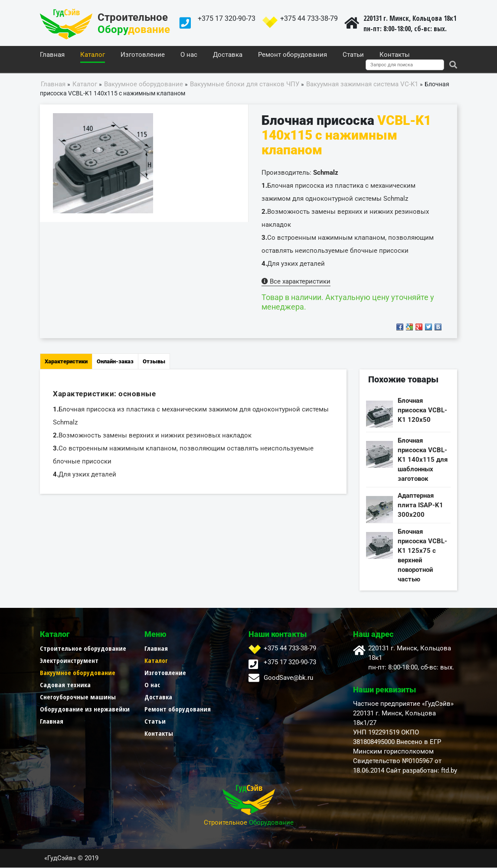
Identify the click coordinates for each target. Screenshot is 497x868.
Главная (52, 55)
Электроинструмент (69, 661)
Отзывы (154, 362)
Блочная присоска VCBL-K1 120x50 (422, 411)
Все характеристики (296, 282)
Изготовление (143, 55)
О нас (189, 55)
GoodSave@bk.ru (288, 678)
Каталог (93, 55)
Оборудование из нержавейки (85, 709)
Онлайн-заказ (115, 362)
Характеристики (66, 362)
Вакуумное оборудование (78, 673)
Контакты (395, 55)
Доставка (228, 55)
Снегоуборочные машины (78, 697)
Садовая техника (65, 685)
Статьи (353, 55)
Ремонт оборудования (293, 55)
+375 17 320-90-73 (227, 18)
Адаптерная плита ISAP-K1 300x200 (420, 506)
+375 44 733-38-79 (309, 18)
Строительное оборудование (83, 649)
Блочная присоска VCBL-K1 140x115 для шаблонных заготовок (423, 460)
